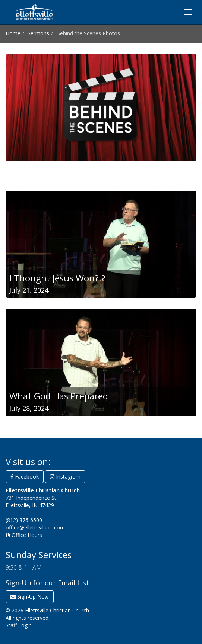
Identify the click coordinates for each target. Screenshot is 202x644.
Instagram (65, 476)
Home (13, 33)
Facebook (25, 476)
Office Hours (24, 535)
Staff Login (19, 625)
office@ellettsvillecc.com (35, 527)
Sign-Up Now (30, 597)
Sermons (38, 33)
